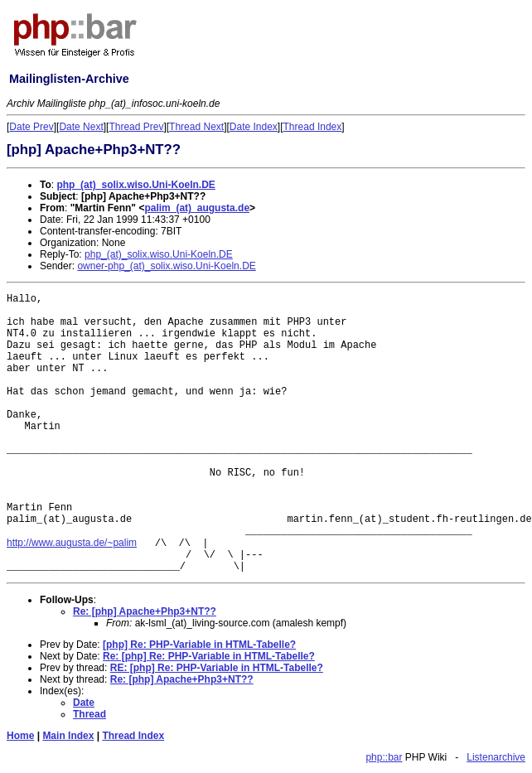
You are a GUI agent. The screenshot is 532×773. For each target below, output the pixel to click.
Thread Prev (136, 127)
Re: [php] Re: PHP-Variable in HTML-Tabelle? (209, 656)
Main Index (68, 736)
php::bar (384, 757)
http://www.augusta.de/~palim (72, 543)
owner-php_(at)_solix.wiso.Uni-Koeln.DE (166, 266)
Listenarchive (496, 757)
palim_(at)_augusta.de (197, 208)
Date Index (254, 127)
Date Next (81, 127)
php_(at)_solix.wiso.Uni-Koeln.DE (135, 185)
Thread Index (313, 127)
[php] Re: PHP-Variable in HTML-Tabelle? (199, 645)
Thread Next (196, 127)
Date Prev (31, 127)
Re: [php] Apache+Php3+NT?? (145, 611)
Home (20, 736)
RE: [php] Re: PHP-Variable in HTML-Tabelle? (217, 668)
